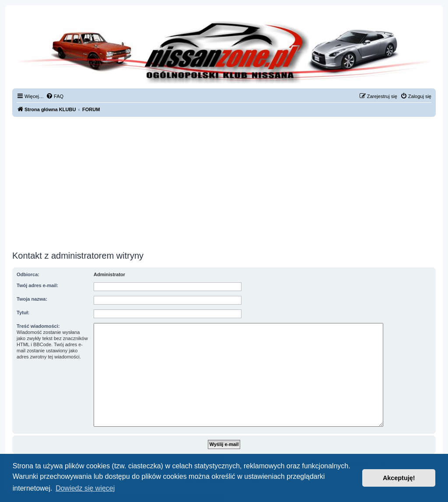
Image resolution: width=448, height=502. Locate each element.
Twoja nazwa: (32, 299)
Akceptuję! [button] (399, 478)
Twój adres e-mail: (37, 285)
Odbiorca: (28, 274)
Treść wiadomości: (38, 326)
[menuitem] (55, 96)
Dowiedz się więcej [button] (85, 488)
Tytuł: (23, 312)
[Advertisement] (224, 183)
